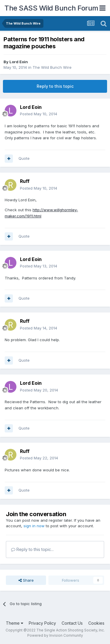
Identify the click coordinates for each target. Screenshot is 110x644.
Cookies (96, 623)
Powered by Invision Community (55, 635)
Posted (39, 114)
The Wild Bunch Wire (52, 67)
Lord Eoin (19, 62)
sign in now (34, 526)
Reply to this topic (55, 86)
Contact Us (72, 623)
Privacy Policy (42, 623)
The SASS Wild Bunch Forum (51, 8)
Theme (15, 623)
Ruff (25, 181)
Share (26, 580)
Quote (24, 158)
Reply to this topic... (32, 549)
